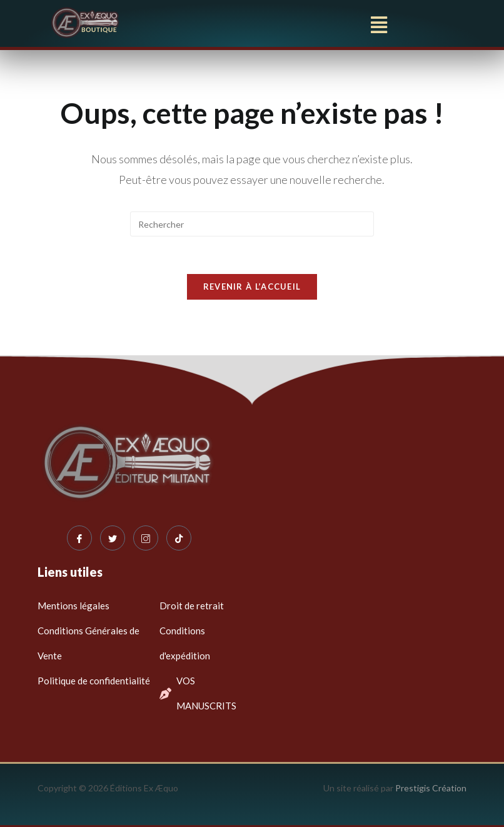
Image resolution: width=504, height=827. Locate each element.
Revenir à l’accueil (252, 287)
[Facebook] (79, 538)
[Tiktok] (179, 538)
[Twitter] (113, 538)
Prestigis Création (431, 788)
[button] (379, 24)
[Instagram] (146, 538)
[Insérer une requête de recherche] (252, 224)
